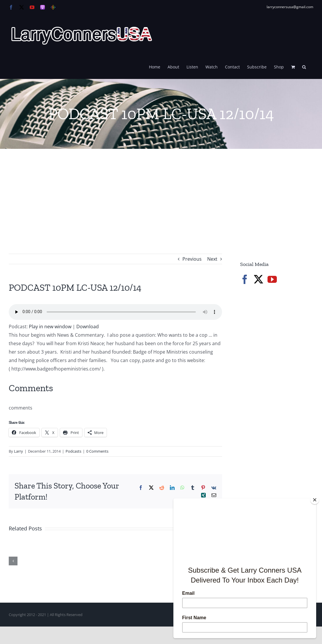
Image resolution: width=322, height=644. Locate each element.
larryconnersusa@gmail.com (290, 7)
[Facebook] (245, 279)
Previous (192, 259)
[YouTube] (272, 279)
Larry (19, 451)
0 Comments (97, 451)
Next (212, 259)
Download (88, 327)
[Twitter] (258, 279)
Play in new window (50, 327)
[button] (304, 66)
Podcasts (73, 451)
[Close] (315, 500)
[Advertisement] (161, 193)
